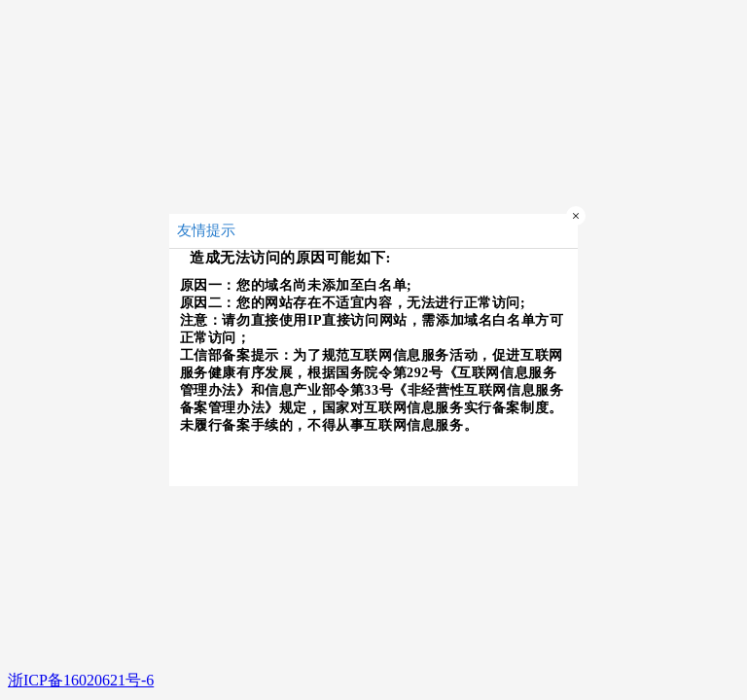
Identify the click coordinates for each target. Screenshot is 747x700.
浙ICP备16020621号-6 (81, 680)
